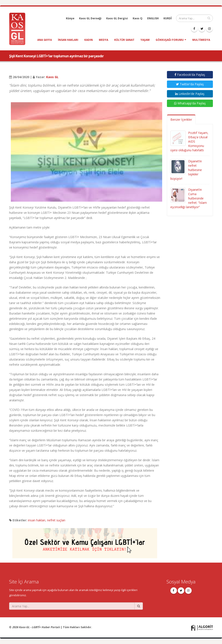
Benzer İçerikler (181, 119)
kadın (89, 40)
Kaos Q (138, 18)
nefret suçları (56, 520)
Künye (70, 18)
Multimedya (201, 40)
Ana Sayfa (45, 40)
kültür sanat (124, 40)
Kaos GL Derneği (90, 18)
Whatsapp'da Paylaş (190, 103)
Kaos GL (52, 77)
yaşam (145, 40)
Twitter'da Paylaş (190, 84)
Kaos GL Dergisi (117, 18)
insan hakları (68, 40)
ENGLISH (153, 18)
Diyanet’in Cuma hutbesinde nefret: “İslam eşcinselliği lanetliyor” (189, 198)
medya (104, 40)
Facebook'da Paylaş (190, 75)
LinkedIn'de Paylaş (190, 94)
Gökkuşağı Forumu (170, 40)
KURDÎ (168, 18)
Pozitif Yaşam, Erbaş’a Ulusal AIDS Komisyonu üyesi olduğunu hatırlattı (189, 141)
